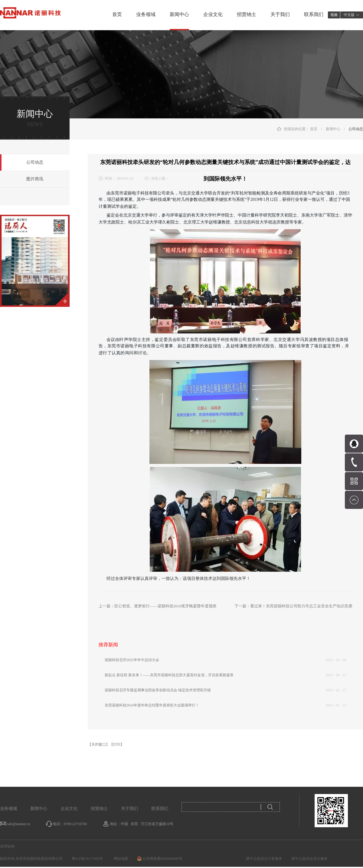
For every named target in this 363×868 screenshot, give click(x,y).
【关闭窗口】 (99, 744)
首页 (117, 14)
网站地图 (120, 859)
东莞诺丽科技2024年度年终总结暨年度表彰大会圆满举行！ (152, 705)
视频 (334, 15)
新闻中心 (333, 129)
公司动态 (356, 129)
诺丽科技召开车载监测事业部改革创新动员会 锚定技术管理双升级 (158, 690)
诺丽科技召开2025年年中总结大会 (132, 660)
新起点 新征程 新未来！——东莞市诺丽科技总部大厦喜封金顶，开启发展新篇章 (169, 675)
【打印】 (117, 744)
